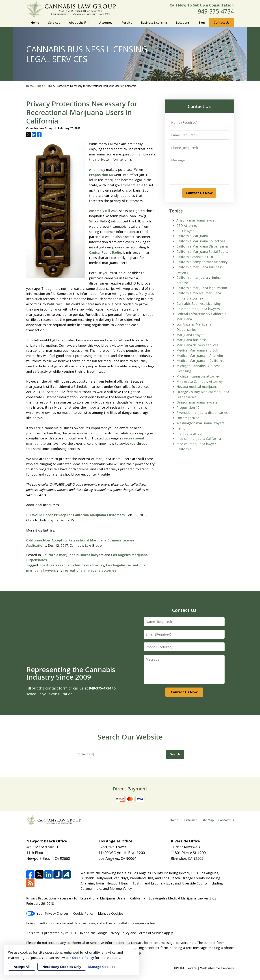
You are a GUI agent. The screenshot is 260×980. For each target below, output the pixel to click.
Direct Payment (130, 789)
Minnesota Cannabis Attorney (200, 381)
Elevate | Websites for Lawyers (203, 968)
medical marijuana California (199, 439)
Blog (202, 23)
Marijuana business (191, 340)
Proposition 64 (101, 175)
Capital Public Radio (105, 252)
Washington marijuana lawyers (200, 423)
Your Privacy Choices (47, 913)
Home (35, 23)
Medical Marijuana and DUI (197, 350)
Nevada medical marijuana (197, 387)
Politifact (54, 304)
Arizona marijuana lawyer (196, 220)
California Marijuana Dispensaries (203, 246)
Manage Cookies (111, 913)
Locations (183, 23)
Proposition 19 (188, 407)
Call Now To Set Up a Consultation (202, 5)
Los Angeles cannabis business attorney (72, 565)
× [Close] (135, 949)
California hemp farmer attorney (202, 262)
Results (127, 23)
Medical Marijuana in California (200, 361)
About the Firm (80, 23)
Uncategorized (188, 418)
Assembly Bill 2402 (104, 211)
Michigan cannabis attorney (198, 376)
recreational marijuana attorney (90, 570)
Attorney (106, 23)
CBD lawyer (185, 231)
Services (54, 23)
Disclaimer (190, 820)
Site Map (208, 820)
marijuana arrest (189, 433)
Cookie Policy (83, 913)
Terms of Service (150, 933)
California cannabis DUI (195, 257)
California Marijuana (192, 236)
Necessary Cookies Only (62, 967)
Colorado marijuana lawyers (198, 309)
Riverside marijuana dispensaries (202, 413)
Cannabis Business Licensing (199, 303)
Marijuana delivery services (197, 345)
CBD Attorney (187, 226)
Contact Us (222, 23)
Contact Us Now (199, 193)
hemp (181, 428)
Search (175, 754)
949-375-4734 (216, 11)
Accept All (22, 967)
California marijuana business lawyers (73, 555)
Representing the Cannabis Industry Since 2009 (71, 673)
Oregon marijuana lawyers (197, 402)
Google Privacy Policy (113, 933)
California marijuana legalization (202, 288)
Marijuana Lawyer (190, 335)
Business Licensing (154, 23)
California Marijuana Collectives (201, 241)
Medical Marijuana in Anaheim (200, 355)
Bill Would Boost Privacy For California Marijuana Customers (75, 515)
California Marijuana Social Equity (202, 251)
